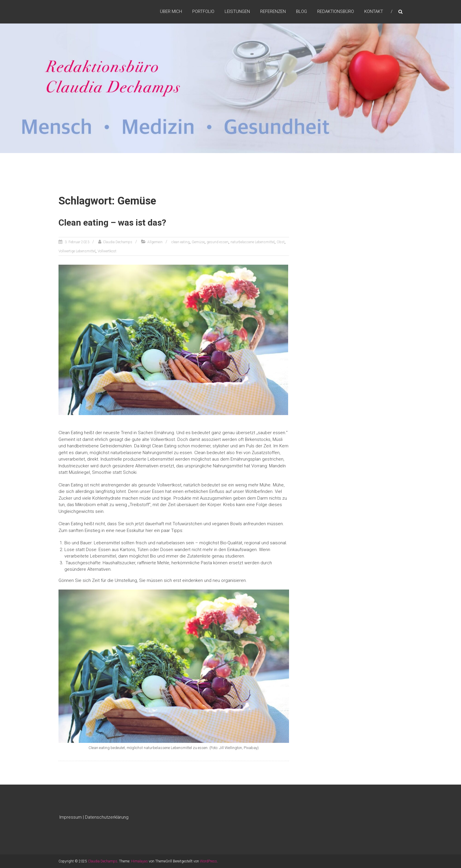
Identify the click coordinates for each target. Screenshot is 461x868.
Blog (302, 11)
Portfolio (203, 11)
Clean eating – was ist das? (112, 223)
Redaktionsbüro (336, 11)
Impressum (71, 817)
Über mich (171, 11)
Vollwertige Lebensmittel (77, 251)
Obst (281, 242)
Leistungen (237, 11)
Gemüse (198, 242)
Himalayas (140, 861)
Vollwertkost (107, 251)
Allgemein (155, 242)
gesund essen (218, 242)
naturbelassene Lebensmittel (253, 242)
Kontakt (374, 11)
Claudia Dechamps (118, 242)
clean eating (181, 242)
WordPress (208, 861)
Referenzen (273, 11)
